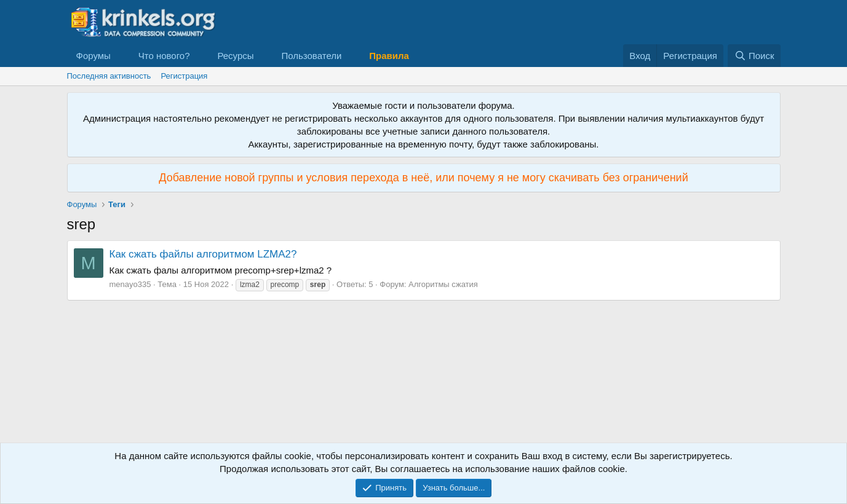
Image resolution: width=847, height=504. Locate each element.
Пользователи (311, 56)
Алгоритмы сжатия (443, 284)
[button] (121, 56)
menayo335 (130, 284)
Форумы (93, 56)
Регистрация (184, 76)
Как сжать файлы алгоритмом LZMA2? (203, 254)
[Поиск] (754, 56)
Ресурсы (235, 56)
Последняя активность (109, 76)
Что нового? (164, 56)
